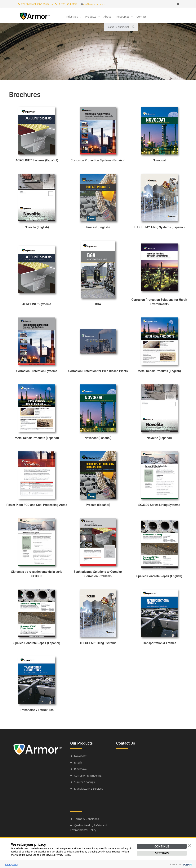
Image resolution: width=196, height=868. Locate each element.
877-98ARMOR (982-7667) (34, 4)
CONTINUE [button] (162, 846)
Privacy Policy (11, 864)
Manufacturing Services (89, 789)
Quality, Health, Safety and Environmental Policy (89, 828)
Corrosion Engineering (88, 776)
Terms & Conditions (87, 819)
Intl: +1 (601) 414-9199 (65, 4)
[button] (189, 845)
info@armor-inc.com (94, 4)
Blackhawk (81, 769)
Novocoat (80, 756)
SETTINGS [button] (162, 853)
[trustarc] (187, 864)
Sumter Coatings (84, 782)
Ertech (78, 762)
